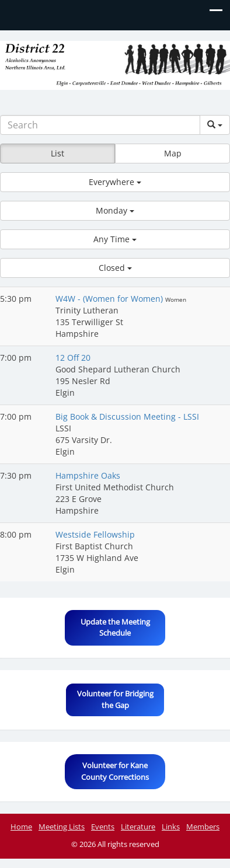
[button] (115, 182)
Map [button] (173, 153)
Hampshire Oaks (88, 475)
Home (21, 827)
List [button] (57, 153)
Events (103, 827)
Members (203, 827)
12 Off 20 (73, 358)
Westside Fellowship (95, 534)
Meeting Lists (62, 827)
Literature (138, 827)
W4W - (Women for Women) (110, 299)
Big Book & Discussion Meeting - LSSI (127, 416)
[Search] (100, 125)
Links (171, 827)
